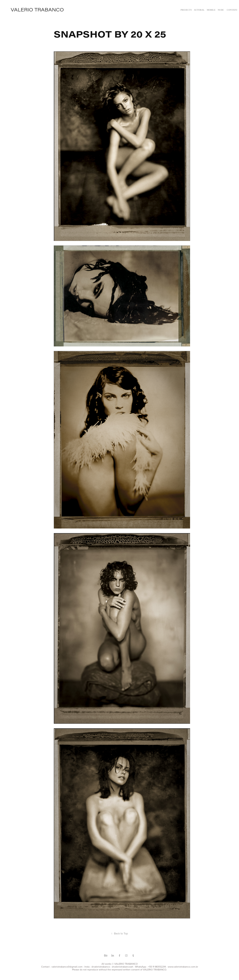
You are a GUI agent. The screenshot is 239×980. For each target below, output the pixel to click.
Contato (232, 10)
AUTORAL (199, 10)
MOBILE (211, 10)
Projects (186, 10)
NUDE (221, 10)
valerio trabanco (37, 10)
